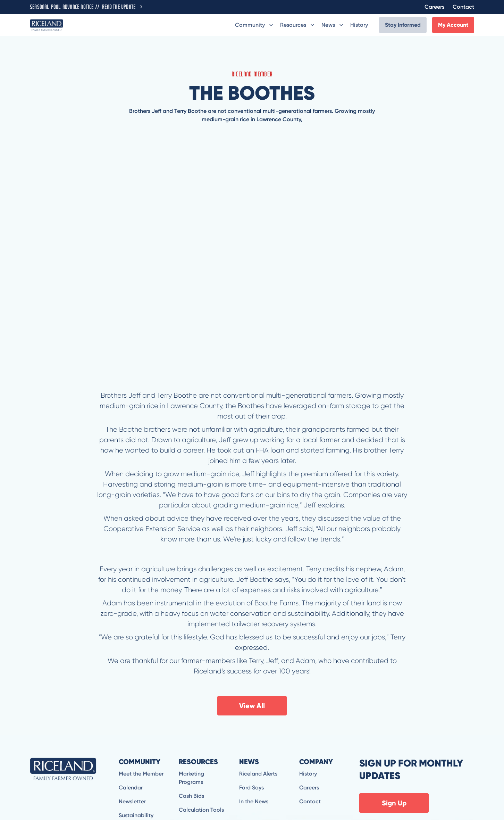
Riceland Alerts (258, 774)
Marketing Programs (191, 778)
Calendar (131, 788)
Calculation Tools (201, 810)
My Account (453, 25)
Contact (463, 7)
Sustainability (136, 815)
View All (252, 706)
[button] (255, 25)
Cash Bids (191, 796)
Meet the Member (141, 774)
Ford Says (251, 788)
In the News (254, 801)
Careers (434, 7)
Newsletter (132, 801)
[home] (47, 25)
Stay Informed (403, 25)
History (359, 25)
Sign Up (394, 803)
